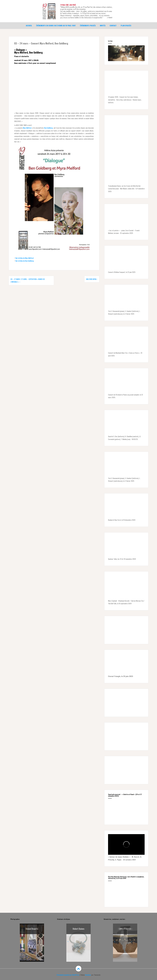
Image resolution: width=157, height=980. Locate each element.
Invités (103, 25)
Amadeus (88, 975)
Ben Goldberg (48, 128)
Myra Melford (27, 128)
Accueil (29, 25)
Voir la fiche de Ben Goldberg (25, 261)
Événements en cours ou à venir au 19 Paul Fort (56, 25)
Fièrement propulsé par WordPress (68, 975)
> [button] (38, 942)
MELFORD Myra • (92, 279)
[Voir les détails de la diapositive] (78, 943)
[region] (126, 53)
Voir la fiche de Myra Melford (24, 258)
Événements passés (88, 25)
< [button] (21, 942)
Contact (113, 25)
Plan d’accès (126, 25)
